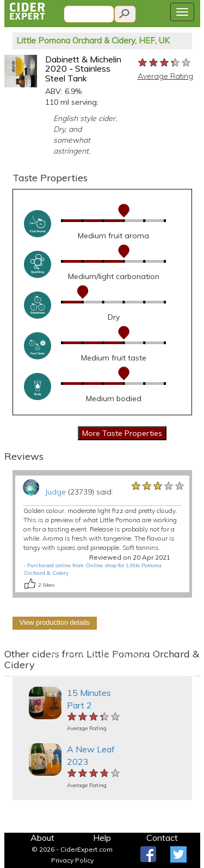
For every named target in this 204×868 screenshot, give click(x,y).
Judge (55, 492)
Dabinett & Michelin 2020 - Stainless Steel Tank (83, 69)
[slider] (165, 63)
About (42, 838)
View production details (55, 623)
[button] (9, 676)
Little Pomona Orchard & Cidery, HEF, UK (93, 40)
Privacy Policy (72, 860)
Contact (162, 838)
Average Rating (165, 76)
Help (102, 838)
